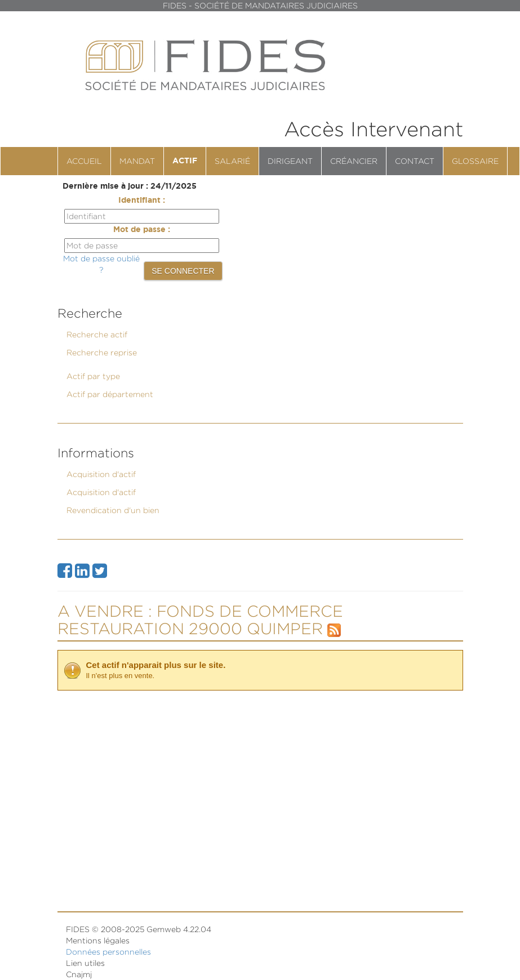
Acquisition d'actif (101, 474)
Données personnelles (108, 952)
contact (415, 161)
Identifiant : (142, 201)
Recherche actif (97, 334)
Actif (185, 161)
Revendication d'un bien (113, 510)
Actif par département (110, 394)
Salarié (232, 161)
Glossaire (475, 161)
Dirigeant (290, 161)
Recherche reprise (102, 352)
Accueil (84, 161)
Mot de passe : (142, 230)
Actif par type (93, 376)
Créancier (354, 161)
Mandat (137, 161)
